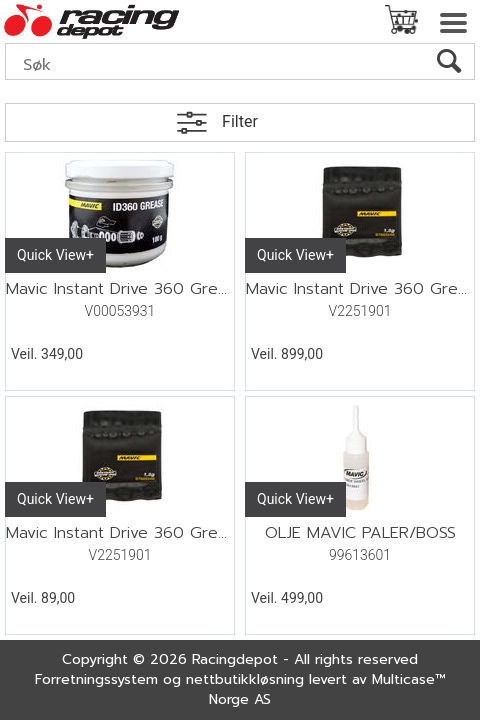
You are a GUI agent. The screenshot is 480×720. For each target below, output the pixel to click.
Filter (240, 121)
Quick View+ (55, 255)
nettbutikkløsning (245, 679)
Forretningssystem (96, 679)
